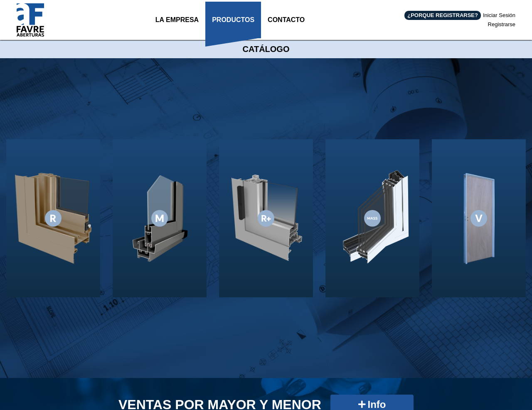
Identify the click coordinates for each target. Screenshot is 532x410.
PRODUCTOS (232, 26)
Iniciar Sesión (499, 14)
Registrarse (502, 23)
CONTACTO (286, 26)
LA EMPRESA (175, 26)
